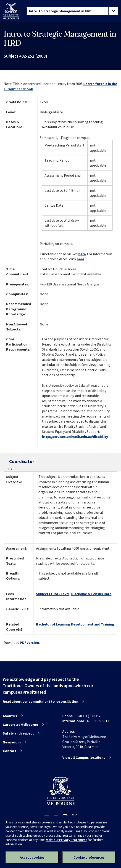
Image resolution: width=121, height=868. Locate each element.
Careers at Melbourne (20, 724)
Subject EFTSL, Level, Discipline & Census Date (74, 594)
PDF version (29, 642)
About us (10, 716)
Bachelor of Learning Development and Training (75, 624)
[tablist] (72, 11)
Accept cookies (32, 857)
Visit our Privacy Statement (67, 840)
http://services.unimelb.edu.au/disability (75, 437)
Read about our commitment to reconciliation (41, 701)
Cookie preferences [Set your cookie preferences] (89, 857)
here (82, 254)
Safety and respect (18, 733)
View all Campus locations (84, 757)
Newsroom (12, 742)
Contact (9, 751)
